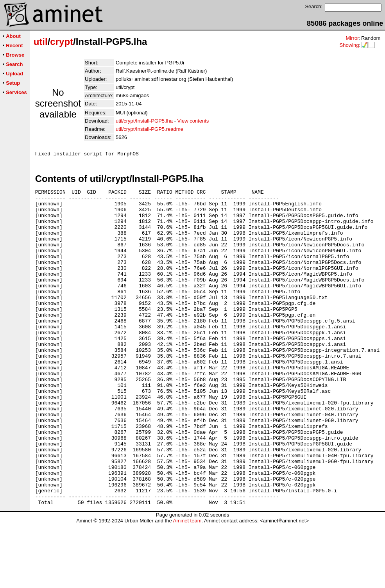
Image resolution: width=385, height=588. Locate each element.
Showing (349, 45)
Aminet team (187, 585)
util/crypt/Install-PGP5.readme (150, 129)
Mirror (352, 38)
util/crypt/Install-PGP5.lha (144, 121)
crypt (62, 42)
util (41, 42)
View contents (193, 121)
